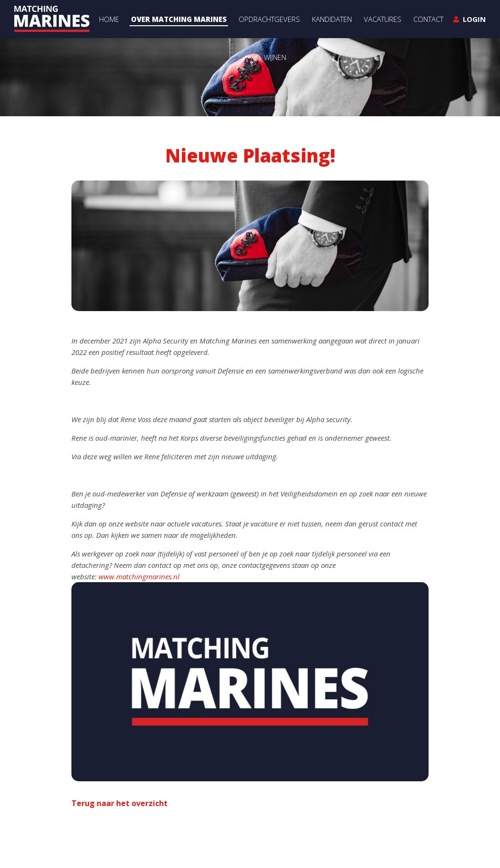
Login (474, 19)
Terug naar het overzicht (120, 803)
